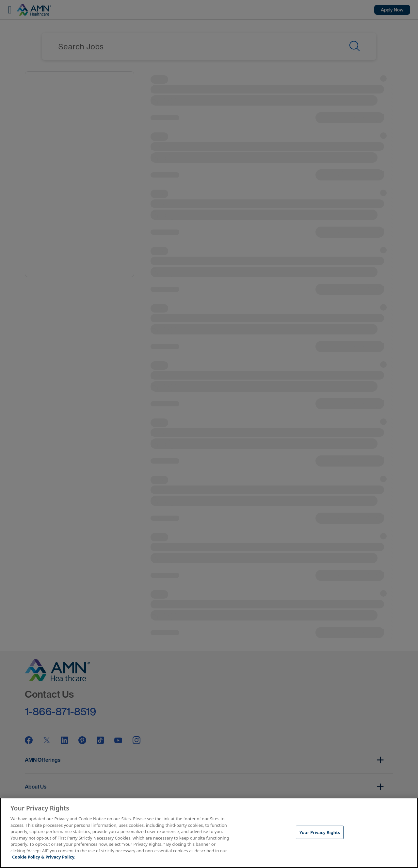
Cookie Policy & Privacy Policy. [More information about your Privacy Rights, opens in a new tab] (44, 857)
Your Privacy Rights (320, 832)
